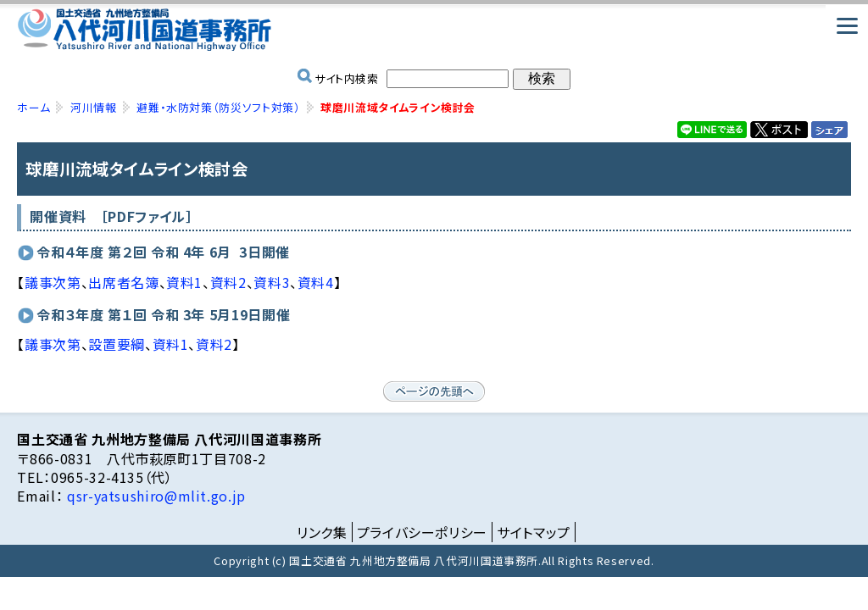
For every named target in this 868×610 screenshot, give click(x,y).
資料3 (272, 282)
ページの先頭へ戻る (434, 391)
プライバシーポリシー (422, 532)
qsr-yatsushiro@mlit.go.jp (154, 496)
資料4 (316, 282)
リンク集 (322, 532)
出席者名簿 (123, 282)
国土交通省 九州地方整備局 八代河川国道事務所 (434, 30)
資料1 (184, 282)
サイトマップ (534, 532)
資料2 (228, 282)
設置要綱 (117, 344)
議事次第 (53, 282)
